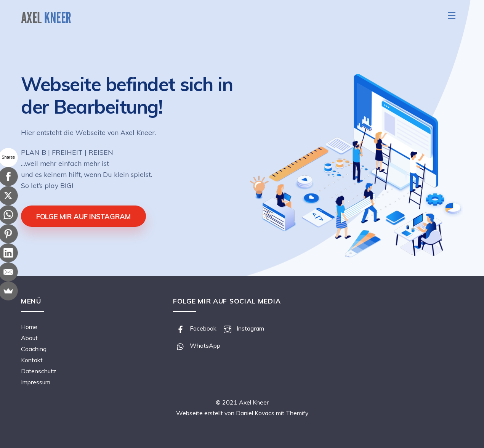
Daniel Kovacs (255, 413)
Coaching (34, 349)
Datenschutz (39, 371)
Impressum (36, 382)
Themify (297, 413)
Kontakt (32, 360)
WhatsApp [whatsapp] (197, 345)
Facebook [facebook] (195, 328)
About (29, 338)
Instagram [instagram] (242, 328)
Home (29, 327)
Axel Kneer (254, 402)
